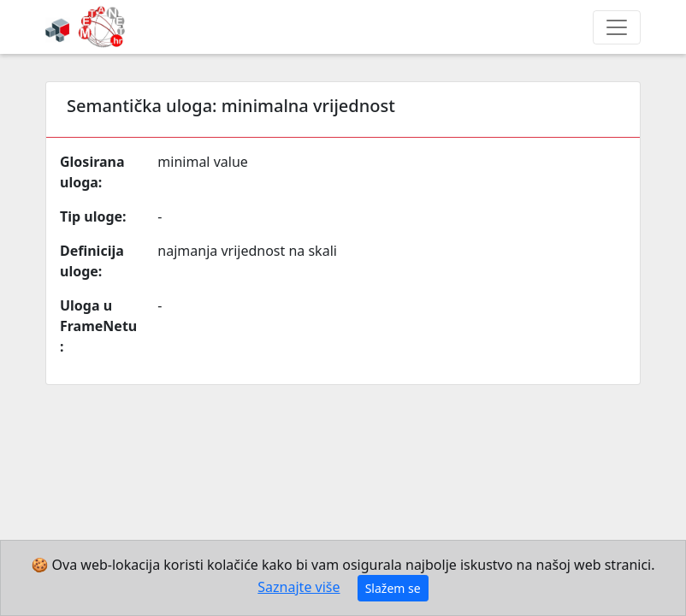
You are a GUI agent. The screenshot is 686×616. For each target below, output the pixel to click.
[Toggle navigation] (617, 27)
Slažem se (393, 588)
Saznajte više (299, 587)
